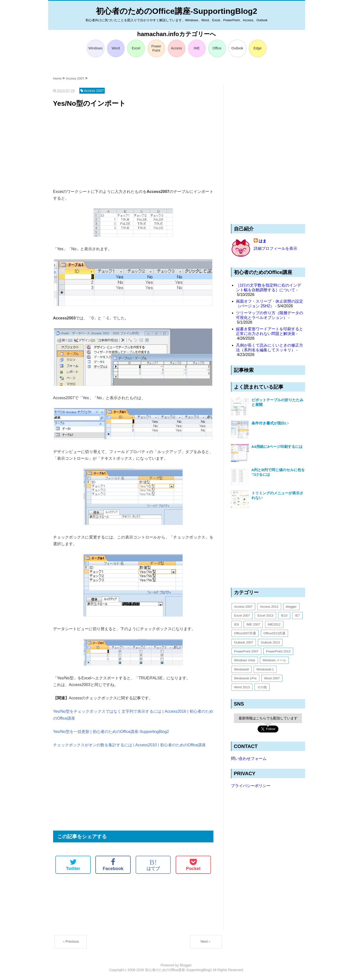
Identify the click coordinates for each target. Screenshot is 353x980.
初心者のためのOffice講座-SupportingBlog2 (176, 11)
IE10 (284, 615)
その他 (262, 687)
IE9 (237, 624)
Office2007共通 (245, 633)
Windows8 (242, 669)
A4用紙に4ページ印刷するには (277, 447)
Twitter (73, 865)
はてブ (153, 865)
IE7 (297, 615)
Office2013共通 (275, 633)
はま (263, 241)
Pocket (193, 865)
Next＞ (206, 941)
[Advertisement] (133, 149)
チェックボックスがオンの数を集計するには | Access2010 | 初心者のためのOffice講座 (130, 745)
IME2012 (274, 624)
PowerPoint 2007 (246, 651)
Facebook (113, 865)
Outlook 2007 (244, 642)
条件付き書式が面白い (270, 423)
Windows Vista (245, 660)
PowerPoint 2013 (278, 651)
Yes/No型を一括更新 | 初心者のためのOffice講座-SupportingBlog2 (111, 732)
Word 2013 (242, 687)
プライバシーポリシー (251, 786)
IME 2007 (253, 624)
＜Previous (70, 941)
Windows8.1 (265, 669)
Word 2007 (272, 678)
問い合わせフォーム (249, 759)
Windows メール (274, 660)
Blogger (186, 965)
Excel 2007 (242, 615)
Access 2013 (269, 607)
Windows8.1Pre (245, 678)
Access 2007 (243, 607)
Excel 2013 (265, 615)
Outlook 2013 (270, 642)
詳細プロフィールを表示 (275, 248)
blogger (291, 607)
